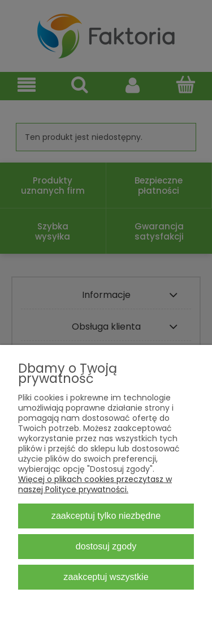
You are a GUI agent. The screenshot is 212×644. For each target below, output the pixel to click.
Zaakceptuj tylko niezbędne (106, 515)
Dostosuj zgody (106, 546)
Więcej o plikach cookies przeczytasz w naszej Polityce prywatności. (95, 484)
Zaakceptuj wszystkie (106, 577)
